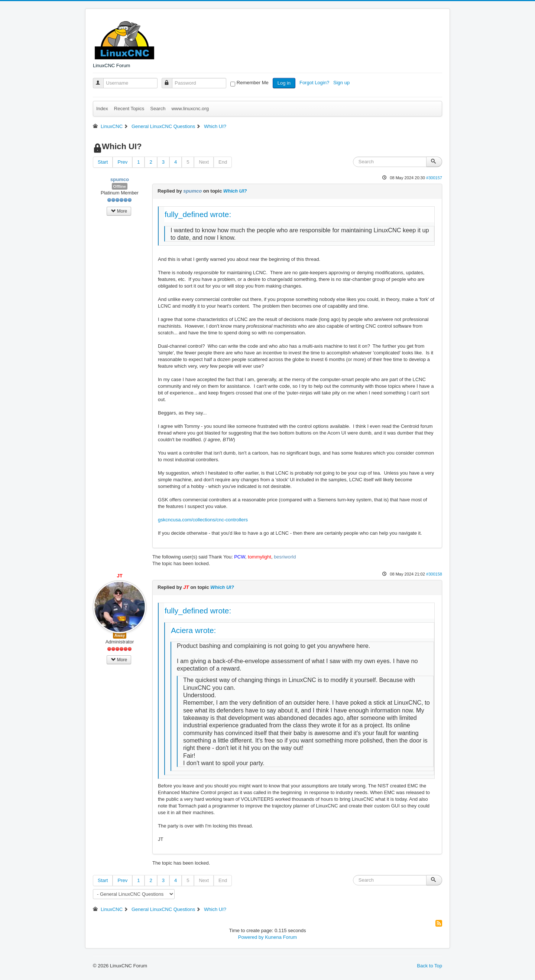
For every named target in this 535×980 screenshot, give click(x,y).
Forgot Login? (315, 83)
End (223, 162)
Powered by (251, 937)
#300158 (434, 574)
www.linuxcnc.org (190, 109)
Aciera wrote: (193, 630)
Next (204, 162)
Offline (120, 186)
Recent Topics (129, 109)
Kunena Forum (281, 937)
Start (103, 162)
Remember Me (253, 83)
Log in (284, 83)
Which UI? (235, 191)
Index (102, 109)
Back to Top (429, 966)
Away (120, 635)
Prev (122, 162)
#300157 (434, 178)
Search (158, 109)
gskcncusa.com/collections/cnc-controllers (203, 520)
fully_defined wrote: (198, 214)
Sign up (342, 83)
